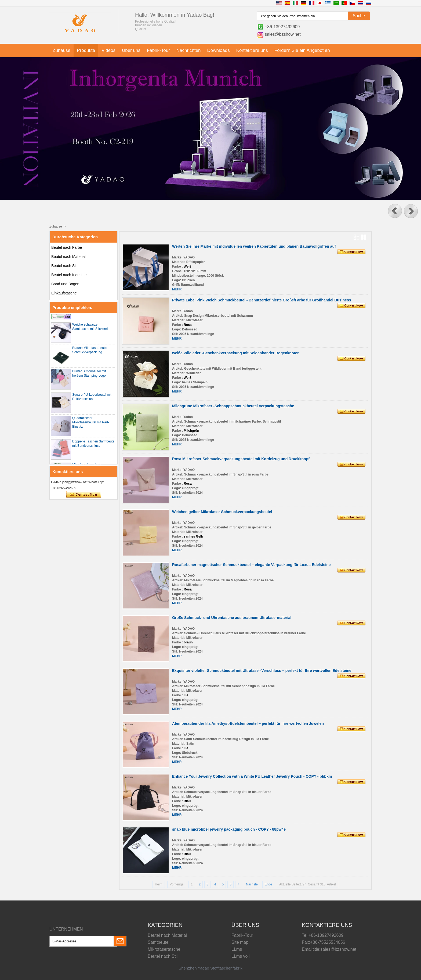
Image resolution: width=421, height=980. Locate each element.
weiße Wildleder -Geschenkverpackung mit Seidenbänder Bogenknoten (236, 353)
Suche (359, 16)
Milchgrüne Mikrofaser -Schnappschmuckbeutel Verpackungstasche (233, 406)
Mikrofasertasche (164, 949)
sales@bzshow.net (283, 34)
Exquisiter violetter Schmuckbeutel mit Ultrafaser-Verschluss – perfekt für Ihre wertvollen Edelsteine (262, 671)
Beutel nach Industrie (69, 275)
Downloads (219, 50)
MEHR (177, 289)
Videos (108, 50)
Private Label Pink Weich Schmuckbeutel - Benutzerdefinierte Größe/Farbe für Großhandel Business (262, 300)
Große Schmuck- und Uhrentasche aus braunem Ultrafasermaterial (232, 618)
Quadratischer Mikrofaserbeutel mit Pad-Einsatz (91, 425)
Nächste (252, 884)
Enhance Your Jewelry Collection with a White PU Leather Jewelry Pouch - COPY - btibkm (252, 776)
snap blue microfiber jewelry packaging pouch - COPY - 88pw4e (229, 829)
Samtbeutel (159, 942)
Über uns (131, 50)
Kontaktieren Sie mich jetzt (84, 495)
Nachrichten (189, 50)
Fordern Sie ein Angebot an (302, 50)
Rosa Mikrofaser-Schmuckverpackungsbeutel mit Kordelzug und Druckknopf (241, 459)
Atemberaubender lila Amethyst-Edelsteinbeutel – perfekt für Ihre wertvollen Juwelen (248, 723)
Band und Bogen (65, 284)
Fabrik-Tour (158, 50)
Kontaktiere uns (252, 50)
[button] (395, 211)
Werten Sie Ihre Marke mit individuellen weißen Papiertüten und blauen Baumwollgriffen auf (254, 246)
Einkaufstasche (64, 293)
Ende (268, 884)
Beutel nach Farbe (67, 247)
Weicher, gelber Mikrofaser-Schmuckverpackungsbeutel (222, 512)
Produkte (86, 50)
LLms (237, 949)
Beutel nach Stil (64, 266)
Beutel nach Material (68, 257)
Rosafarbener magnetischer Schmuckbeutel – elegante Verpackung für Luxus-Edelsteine (251, 565)
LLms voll (241, 956)
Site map (240, 942)
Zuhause (61, 50)
